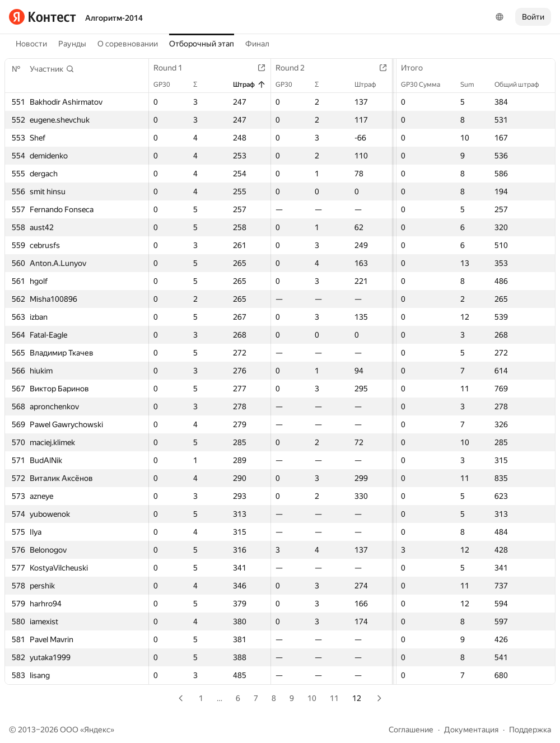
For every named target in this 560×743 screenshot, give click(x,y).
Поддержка (530, 730)
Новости (31, 44)
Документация (471, 730)
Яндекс (97, 730)
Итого (417, 68)
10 (312, 698)
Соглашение (411, 730)
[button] (52, 69)
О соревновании (128, 44)
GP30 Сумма (426, 85)
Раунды (72, 44)
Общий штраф (522, 85)
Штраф (249, 85)
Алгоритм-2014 (114, 18)
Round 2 (296, 68)
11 (334, 698)
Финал (257, 44)
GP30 (167, 85)
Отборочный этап (202, 44)
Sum (473, 85)
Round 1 (174, 68)
